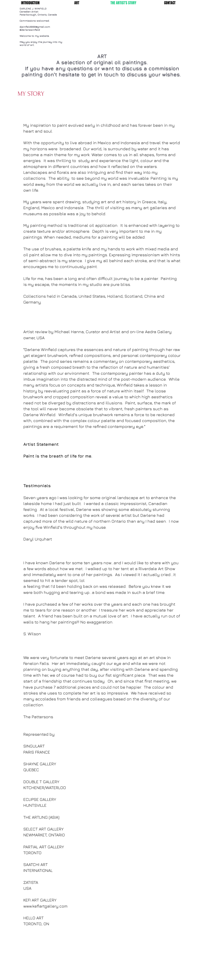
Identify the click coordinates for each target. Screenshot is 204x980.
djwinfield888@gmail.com (35, 27)
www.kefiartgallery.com (45, 906)
